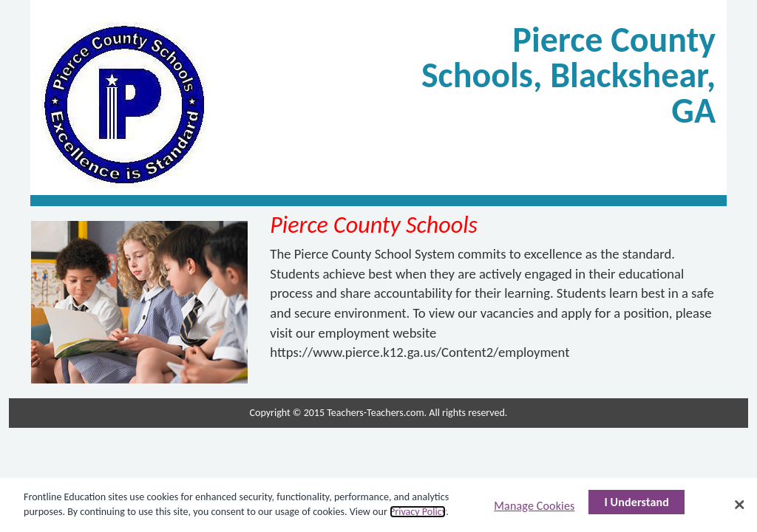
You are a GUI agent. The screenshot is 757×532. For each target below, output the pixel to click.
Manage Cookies (534, 506)
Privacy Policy (418, 512)
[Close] (739, 505)
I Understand (637, 502)
